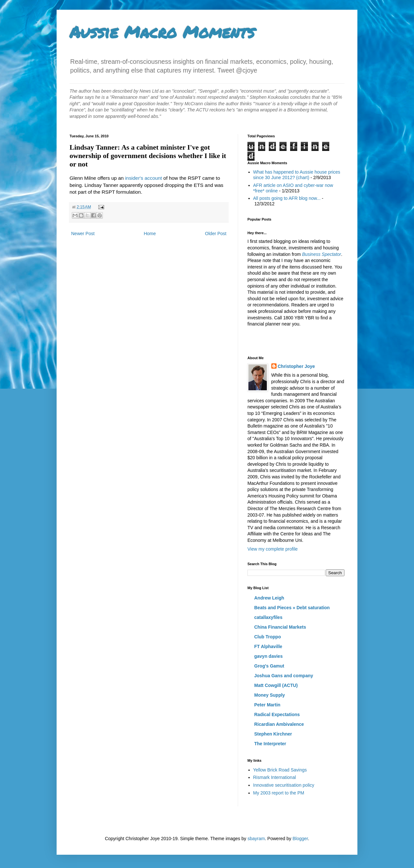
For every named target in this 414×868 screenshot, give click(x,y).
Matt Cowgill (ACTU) (276, 685)
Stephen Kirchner (273, 734)
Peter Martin (267, 705)
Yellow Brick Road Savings (280, 770)
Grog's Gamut (269, 666)
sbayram (256, 839)
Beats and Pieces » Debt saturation (292, 608)
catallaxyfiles (268, 617)
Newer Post (83, 234)
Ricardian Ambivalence (279, 724)
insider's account (144, 178)
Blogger (300, 839)
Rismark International (275, 777)
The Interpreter (270, 744)
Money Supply (270, 695)
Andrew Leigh (269, 598)
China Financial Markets (280, 627)
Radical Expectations (277, 714)
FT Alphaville (268, 646)
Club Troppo (267, 637)
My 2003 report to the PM (279, 793)
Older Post (216, 234)
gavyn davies (268, 656)
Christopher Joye (296, 366)
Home (150, 234)
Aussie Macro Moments (162, 32)
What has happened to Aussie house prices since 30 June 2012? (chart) (297, 175)
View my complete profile (272, 549)
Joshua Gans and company (284, 676)
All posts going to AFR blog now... (287, 198)
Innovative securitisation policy (284, 785)
